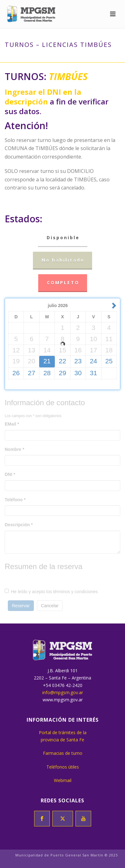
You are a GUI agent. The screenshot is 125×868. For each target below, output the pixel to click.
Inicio (31, 58)
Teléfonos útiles (63, 767)
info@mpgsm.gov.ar (63, 692)
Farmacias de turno (63, 753)
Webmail (63, 780)
